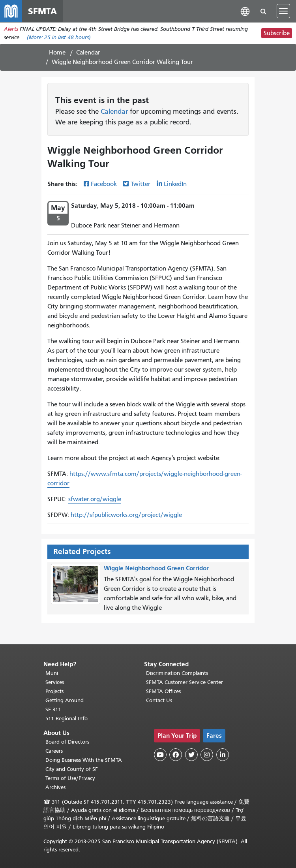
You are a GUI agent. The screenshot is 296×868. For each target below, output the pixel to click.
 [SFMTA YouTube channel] (160, 755)
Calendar (88, 53)
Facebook (104, 184)
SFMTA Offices (163, 691)
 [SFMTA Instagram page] (207, 755)
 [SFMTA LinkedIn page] (223, 755)
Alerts (11, 29)
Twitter (141, 184)
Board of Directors (67, 742)
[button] (245, 11)
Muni (52, 673)
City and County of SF (72, 769)
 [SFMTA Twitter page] (191, 755)
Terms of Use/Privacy (70, 778)
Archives (55, 787)
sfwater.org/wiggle (95, 499)
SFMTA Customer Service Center (185, 682)
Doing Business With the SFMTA (84, 760)
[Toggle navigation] (283, 11)
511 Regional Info (67, 719)
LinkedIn (175, 184)
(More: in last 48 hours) (59, 37)
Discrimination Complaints (177, 673)
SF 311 (53, 709)
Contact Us (159, 700)
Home (57, 53)
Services (55, 682)
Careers (54, 751)
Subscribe (277, 33)
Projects (54, 691)
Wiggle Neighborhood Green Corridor (156, 568)
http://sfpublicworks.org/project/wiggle (126, 515)
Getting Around (65, 700)
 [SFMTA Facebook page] (176, 755)
